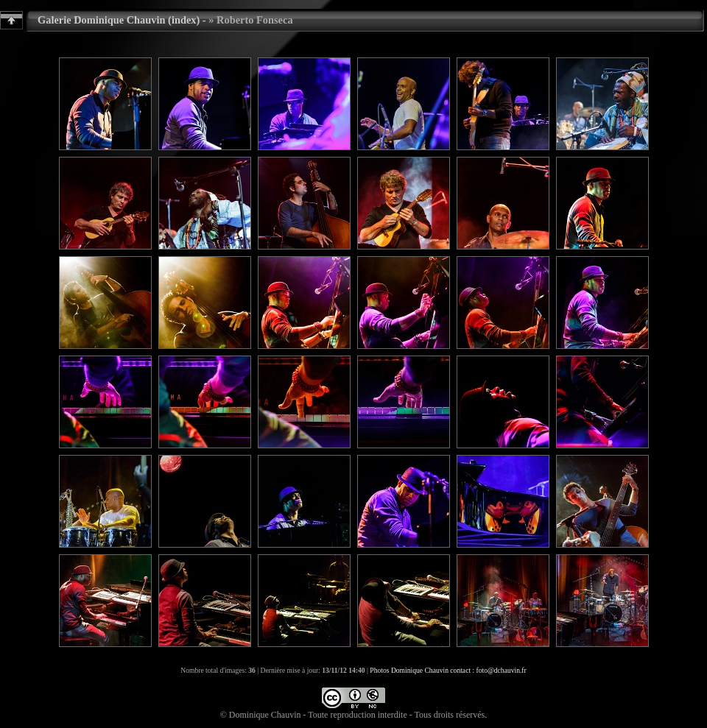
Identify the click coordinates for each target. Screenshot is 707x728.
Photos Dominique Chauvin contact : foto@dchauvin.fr (448, 670)
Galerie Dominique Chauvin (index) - (122, 20)
